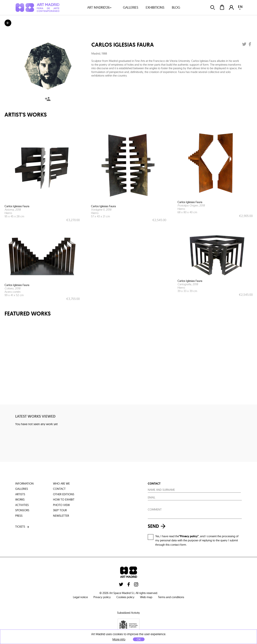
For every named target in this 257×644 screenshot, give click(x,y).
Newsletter (61, 516)
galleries (131, 7)
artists (20, 494)
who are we (61, 484)
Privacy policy (102, 597)
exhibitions (155, 7)
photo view (61, 505)
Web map (146, 597)
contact (59, 489)
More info (119, 639)
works (20, 499)
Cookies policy (125, 597)
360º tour (60, 510)
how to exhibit (64, 499)
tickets (22, 527)
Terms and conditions (171, 597)
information (24, 484)
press (19, 516)
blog (176, 7)
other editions (64, 494)
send (158, 526)
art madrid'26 (99, 7)
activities (22, 505)
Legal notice (80, 597)
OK (139, 639)
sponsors (22, 510)
